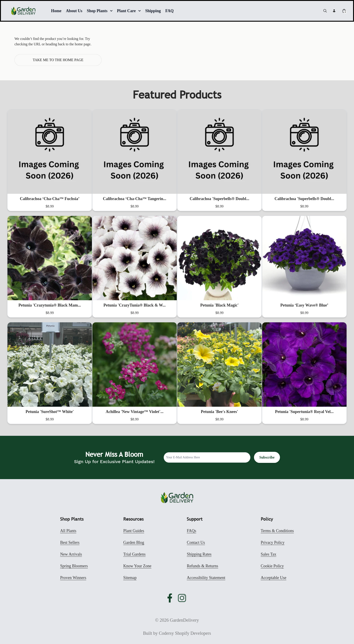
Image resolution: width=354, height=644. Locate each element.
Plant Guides (134, 531)
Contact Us (196, 542)
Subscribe (267, 457)
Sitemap (130, 578)
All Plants (68, 531)
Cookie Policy (272, 566)
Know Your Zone (137, 566)
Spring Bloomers (74, 566)
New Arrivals (71, 554)
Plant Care (129, 11)
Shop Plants (100, 11)
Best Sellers (70, 542)
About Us (74, 11)
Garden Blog (134, 542)
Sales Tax (269, 554)
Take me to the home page (58, 60)
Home (56, 11)
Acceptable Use (274, 578)
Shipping (153, 11)
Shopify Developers (193, 633)
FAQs (191, 531)
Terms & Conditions (277, 531)
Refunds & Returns (202, 566)
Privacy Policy (273, 542)
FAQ (169, 11)
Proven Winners (73, 578)
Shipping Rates (199, 554)
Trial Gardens (134, 554)
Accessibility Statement (206, 578)
